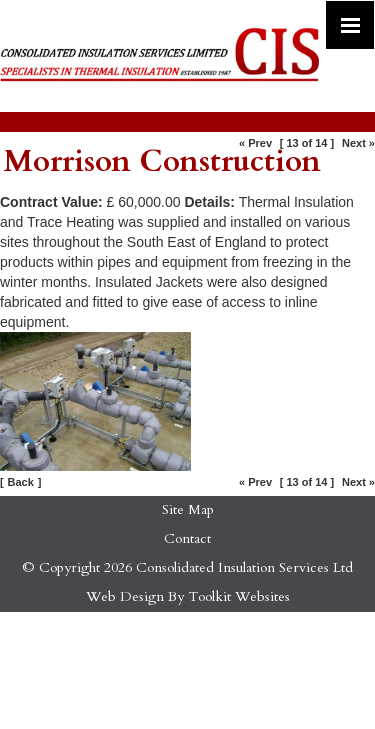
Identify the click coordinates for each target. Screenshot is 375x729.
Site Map (188, 509)
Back (21, 482)
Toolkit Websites (239, 596)
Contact (187, 538)
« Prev (255, 143)
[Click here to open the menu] (350, 25)
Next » (358, 143)
